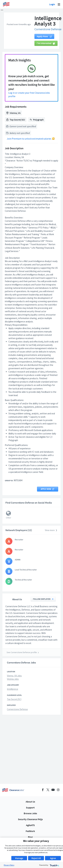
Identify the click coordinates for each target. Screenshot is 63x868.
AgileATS (30, 825)
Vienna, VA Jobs (14, 676)
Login (52, 4)
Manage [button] (19, 858)
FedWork (30, 831)
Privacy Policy (9, 865)
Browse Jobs (30, 813)
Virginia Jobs (13, 679)
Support (30, 808)
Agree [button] (53, 858)
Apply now (44, 36)
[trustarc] (54, 865)
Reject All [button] (36, 858)
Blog (30, 837)
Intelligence (13, 689)
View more (51, 530)
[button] (2, 10)
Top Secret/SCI (14, 699)
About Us (30, 802)
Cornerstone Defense (48, 29)
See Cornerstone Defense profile (22, 652)
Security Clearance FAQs (30, 819)
